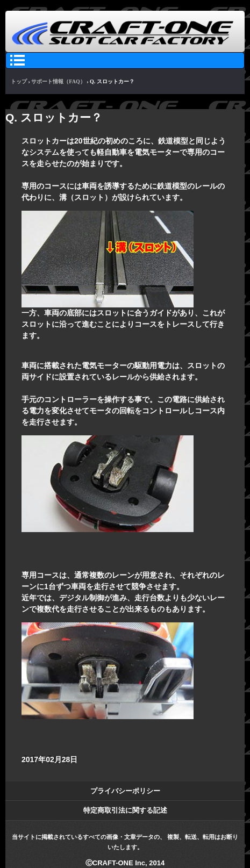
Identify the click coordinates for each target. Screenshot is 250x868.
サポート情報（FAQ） (58, 81)
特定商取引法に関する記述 (125, 810)
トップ (19, 81)
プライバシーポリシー (125, 791)
